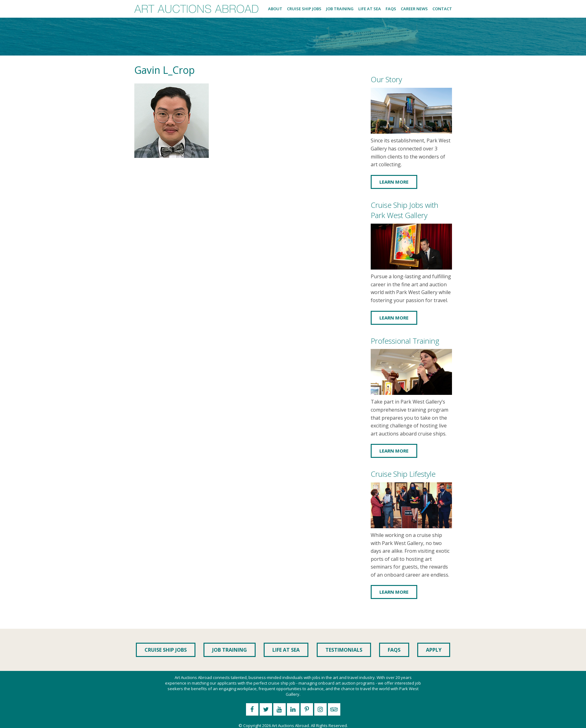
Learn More (394, 182)
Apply (434, 650)
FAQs (391, 9)
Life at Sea (370, 9)
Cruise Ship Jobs (304, 9)
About (275, 9)
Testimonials (344, 650)
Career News (414, 9)
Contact (442, 9)
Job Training (340, 9)
